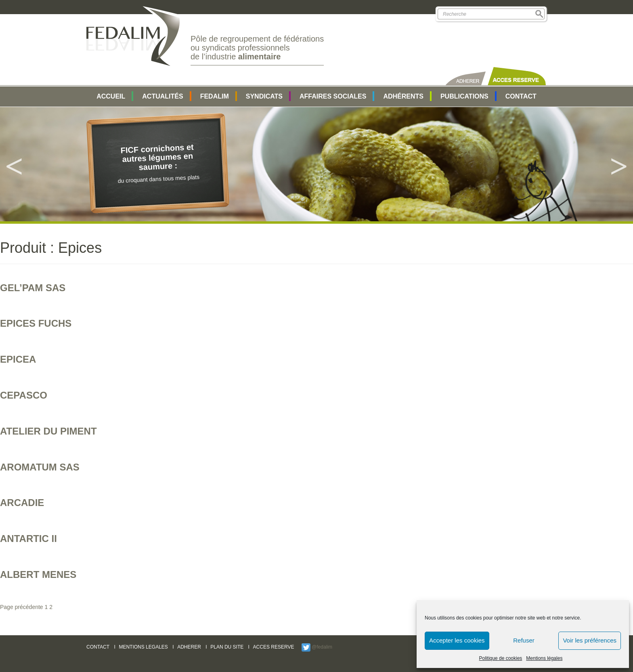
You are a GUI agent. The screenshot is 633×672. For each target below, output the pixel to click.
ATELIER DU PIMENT (48, 431)
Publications (464, 96)
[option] (316, 164)
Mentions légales (544, 658)
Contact (521, 96)
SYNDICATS (264, 96)
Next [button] (619, 164)
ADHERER (189, 647)
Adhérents (403, 96)
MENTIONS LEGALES (143, 647)
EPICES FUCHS (36, 323)
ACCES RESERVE (274, 647)
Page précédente (22, 607)
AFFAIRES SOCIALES (333, 96)
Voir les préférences (590, 640)
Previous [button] (14, 164)
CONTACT (98, 647)
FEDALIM (215, 96)
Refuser (524, 640)
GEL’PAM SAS (33, 288)
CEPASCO (24, 395)
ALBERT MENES (38, 574)
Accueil (111, 96)
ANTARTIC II (28, 539)
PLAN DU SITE (227, 647)
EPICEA (18, 359)
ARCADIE (22, 503)
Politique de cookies (501, 658)
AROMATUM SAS (40, 467)
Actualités (162, 96)
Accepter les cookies (457, 640)
